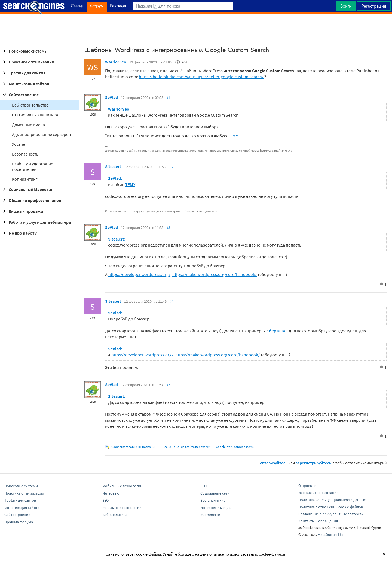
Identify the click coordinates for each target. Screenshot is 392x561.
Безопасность (25, 154)
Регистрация (374, 6)
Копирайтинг (25, 179)
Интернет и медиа (215, 508)
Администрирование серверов (41, 134)
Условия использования (318, 493)
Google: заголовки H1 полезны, (133, 447)
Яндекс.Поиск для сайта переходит (186, 447)
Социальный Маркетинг (28, 189)
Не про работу (19, 233)
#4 (171, 301)
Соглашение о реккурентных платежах (331, 514)
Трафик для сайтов (23, 73)
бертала (277, 331)
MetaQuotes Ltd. (331, 535)
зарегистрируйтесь (313, 463)
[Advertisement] (196, 28)
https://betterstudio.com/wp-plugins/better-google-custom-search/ (201, 77)
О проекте (307, 486)
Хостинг (20, 144)
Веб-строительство (30, 105)
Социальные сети (215, 493)
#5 (168, 385)
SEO (105, 500)
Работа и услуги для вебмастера (36, 222)
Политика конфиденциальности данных (332, 500)
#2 (171, 167)
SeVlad (111, 97)
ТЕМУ (233, 136)
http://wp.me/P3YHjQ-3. (277, 151)
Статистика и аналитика (35, 115)
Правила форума (19, 522)
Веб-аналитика (115, 515)
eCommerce (210, 515)
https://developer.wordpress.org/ (139, 274)
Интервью (111, 493)
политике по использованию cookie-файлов (246, 554)
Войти (346, 6)
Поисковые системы (24, 51)
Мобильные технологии (122, 486)
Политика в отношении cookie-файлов (331, 507)
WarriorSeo (116, 62)
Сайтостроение (20, 95)
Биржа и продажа (22, 211)
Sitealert (113, 166)
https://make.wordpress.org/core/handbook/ (215, 274)
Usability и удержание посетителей (33, 166)
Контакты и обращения (318, 521)
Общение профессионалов (31, 200)
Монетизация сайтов (25, 84)
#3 (168, 228)
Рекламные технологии (122, 508)
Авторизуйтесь (274, 463)
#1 (168, 98)
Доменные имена (28, 125)
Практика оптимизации (28, 62)
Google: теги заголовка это (235, 447)
